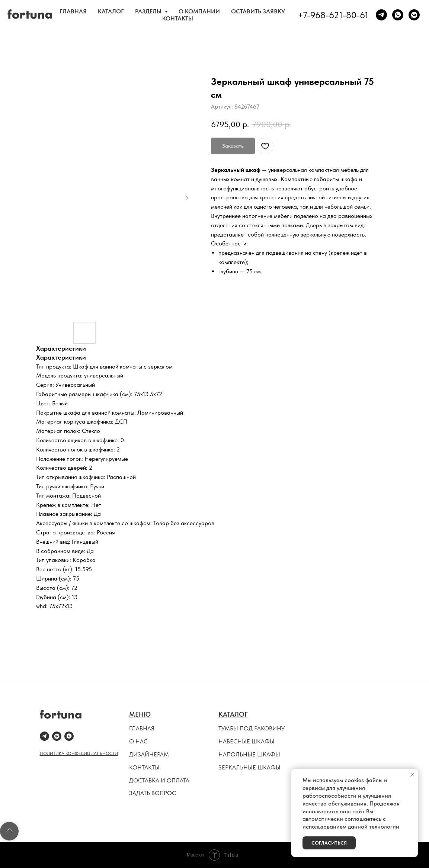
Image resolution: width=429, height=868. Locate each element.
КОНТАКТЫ (178, 18)
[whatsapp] (398, 15)
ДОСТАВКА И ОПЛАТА (159, 780)
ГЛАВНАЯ (73, 11)
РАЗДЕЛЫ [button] (149, 11)
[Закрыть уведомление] (412, 775)
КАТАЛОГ (111, 11)
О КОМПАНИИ (199, 11)
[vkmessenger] (414, 15)
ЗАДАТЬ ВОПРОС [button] (153, 793)
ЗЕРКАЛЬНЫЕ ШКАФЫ (249, 767)
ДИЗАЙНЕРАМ (149, 754)
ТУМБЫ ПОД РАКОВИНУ (252, 728)
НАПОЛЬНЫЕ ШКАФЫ (249, 754)
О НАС (138, 741)
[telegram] (381, 15)
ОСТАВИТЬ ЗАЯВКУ (258, 11)
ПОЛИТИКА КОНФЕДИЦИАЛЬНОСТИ (79, 753)
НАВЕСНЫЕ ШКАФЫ (246, 741)
